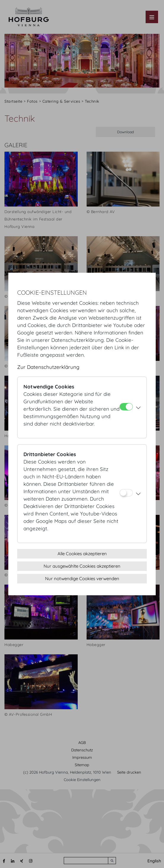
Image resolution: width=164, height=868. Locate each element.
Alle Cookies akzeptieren (82, 554)
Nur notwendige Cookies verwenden (82, 579)
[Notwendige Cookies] (126, 407)
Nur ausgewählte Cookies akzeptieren (82, 566)
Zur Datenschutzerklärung (48, 367)
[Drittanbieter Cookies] (126, 493)
